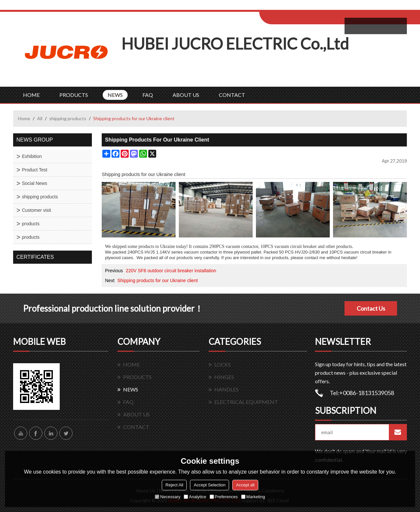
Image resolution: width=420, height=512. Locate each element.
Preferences (224, 497)
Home (24, 118)
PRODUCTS (74, 95)
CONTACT (232, 95)
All (40, 118)
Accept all (245, 485)
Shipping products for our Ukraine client (158, 280)
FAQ (148, 95)
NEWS (115, 95)
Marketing (253, 497)
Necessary (168, 497)
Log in (300, 7)
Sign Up (314, 7)
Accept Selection (210, 485)
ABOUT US (186, 95)
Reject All (174, 485)
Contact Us (371, 308)
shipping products (68, 118)
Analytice (195, 497)
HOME (31, 95)
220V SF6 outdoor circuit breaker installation (171, 271)
